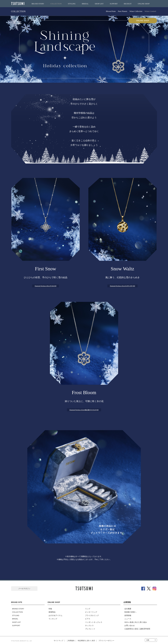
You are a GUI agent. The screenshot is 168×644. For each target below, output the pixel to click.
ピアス (87, 617)
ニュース (127, 617)
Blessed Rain (107, 11)
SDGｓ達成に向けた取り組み (135, 620)
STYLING (72, 4)
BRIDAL (85, 4)
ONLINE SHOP (144, 4)
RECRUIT (128, 4)
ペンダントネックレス (93, 620)
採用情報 (127, 614)
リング (87, 607)
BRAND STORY (38, 4)
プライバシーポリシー (110, 639)
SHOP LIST (99, 4)
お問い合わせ (129, 624)
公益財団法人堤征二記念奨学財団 (136, 627)
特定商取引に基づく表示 (87, 639)
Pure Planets (120, 11)
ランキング (52, 617)
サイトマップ (54, 639)
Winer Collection (134, 11)
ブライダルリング (91, 614)
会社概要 (127, 607)
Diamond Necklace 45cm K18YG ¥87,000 (122, 286)
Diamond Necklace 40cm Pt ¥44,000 (46, 286)
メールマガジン (24, 589)
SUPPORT (114, 4)
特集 (49, 607)
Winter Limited (150, 11)
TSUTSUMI (18, 4)
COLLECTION (56, 4)
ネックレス (88, 624)
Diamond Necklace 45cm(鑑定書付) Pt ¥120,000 (84, 410)
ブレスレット (89, 627)
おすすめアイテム (54, 614)
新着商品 (51, 610)
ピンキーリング (90, 610)
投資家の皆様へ (129, 610)
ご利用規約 (69, 639)
